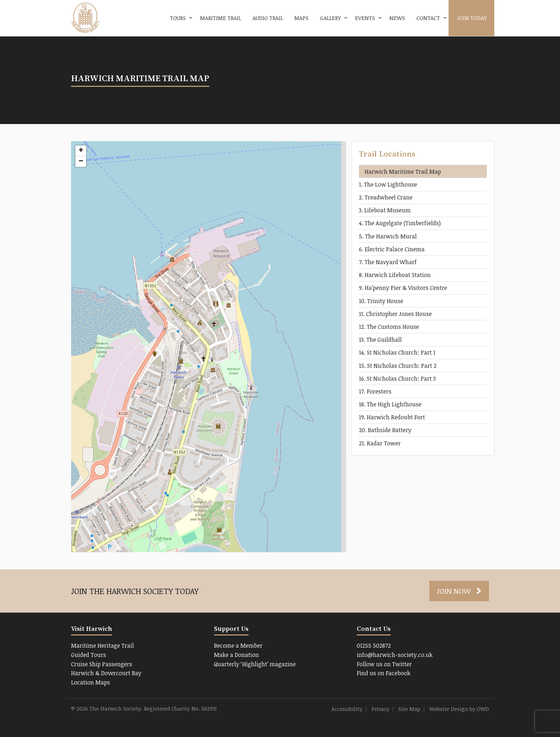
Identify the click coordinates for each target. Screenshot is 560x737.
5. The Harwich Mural (388, 236)
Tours (178, 18)
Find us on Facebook (384, 673)
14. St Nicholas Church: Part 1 (397, 352)
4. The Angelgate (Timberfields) (400, 223)
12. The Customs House (389, 327)
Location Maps (91, 682)
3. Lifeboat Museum (385, 210)
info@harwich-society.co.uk (395, 655)
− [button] (81, 162)
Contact (428, 18)
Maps (301, 18)
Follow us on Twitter (384, 664)
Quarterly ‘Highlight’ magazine (255, 664)
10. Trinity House (381, 301)
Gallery (330, 18)
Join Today (472, 18)
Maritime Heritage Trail (102, 646)
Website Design (449, 709)
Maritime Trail (221, 18)
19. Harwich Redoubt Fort (392, 417)
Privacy (380, 709)
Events (365, 18)
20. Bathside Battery (385, 430)
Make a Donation (236, 655)
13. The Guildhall (380, 340)
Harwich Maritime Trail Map (403, 172)
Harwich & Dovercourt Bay (106, 673)
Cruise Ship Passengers (102, 664)
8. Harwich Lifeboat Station (395, 275)
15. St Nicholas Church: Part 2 (398, 366)
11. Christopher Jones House (395, 314)
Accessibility (347, 709)
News (397, 18)
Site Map (409, 709)
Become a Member (238, 646)
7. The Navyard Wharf (388, 262)
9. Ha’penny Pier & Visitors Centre (403, 288)
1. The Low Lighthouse (388, 184)
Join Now (454, 591)
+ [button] (81, 151)
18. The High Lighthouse (390, 404)
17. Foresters (375, 391)
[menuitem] (179, 18)
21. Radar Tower (380, 443)
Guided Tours (89, 655)
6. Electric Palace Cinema (392, 249)
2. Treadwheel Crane (386, 197)
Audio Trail (268, 18)
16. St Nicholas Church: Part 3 (397, 379)
